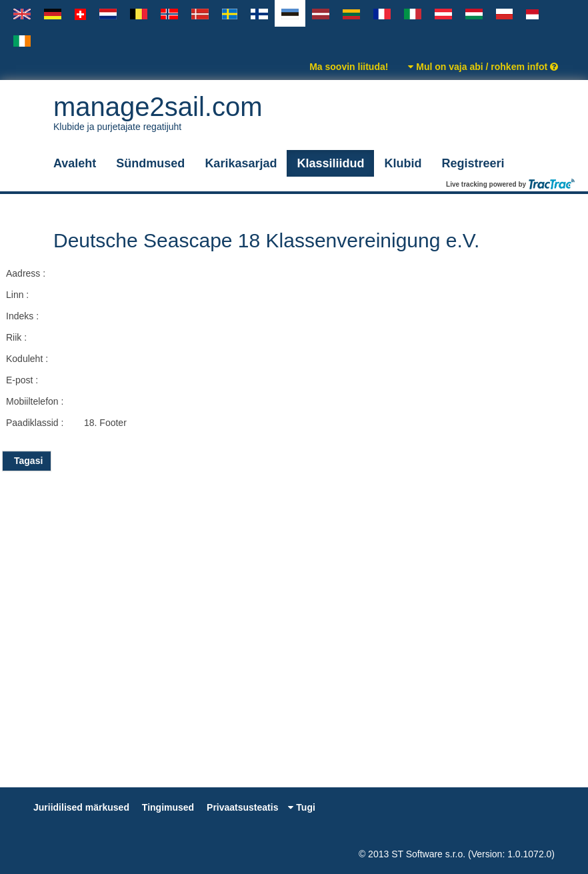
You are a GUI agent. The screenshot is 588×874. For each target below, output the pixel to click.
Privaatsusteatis (242, 807)
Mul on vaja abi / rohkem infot (483, 67)
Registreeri (473, 163)
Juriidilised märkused (81, 807)
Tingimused (168, 807)
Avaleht (75, 163)
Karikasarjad (241, 163)
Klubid (403, 163)
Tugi (301, 807)
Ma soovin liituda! (349, 67)
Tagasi (27, 461)
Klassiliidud (330, 163)
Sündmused (150, 163)
